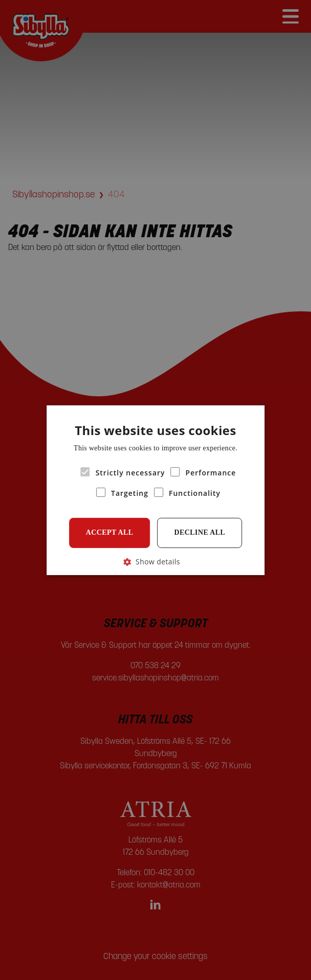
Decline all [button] (200, 532)
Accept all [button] (110, 532)
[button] (155, 561)
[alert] (155, 490)
